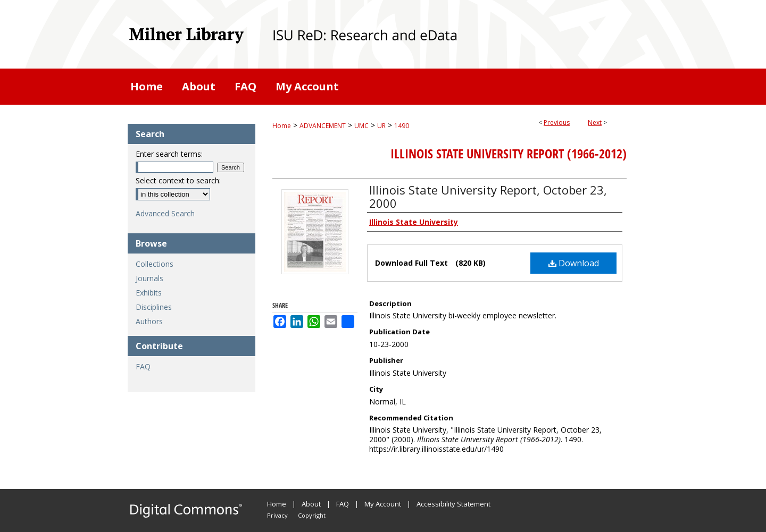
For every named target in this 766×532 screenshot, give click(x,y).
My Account (383, 504)
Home (282, 126)
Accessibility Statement (453, 504)
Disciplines (154, 307)
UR (381, 126)
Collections (155, 264)
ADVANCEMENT (323, 126)
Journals (149, 278)
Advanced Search (165, 213)
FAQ (143, 366)
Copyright (312, 515)
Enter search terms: (169, 154)
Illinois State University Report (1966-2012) (509, 154)
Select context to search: (178, 180)
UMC (361, 126)
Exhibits (149, 293)
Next (595, 123)
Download (574, 263)
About (311, 504)
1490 (402, 126)
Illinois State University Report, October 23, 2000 (488, 196)
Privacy (277, 515)
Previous (557, 123)
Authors (149, 321)
